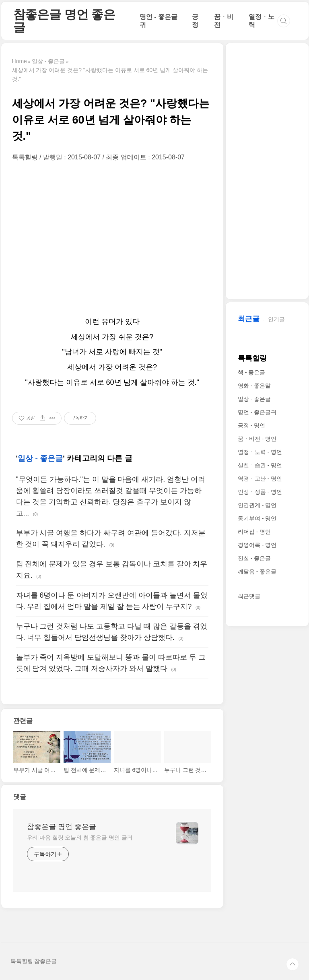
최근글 (249, 319)
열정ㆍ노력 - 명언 (260, 452)
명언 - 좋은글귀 (257, 412)
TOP (293, 964)
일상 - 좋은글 (40, 458)
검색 (284, 21)
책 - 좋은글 (251, 372)
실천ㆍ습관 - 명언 (260, 465)
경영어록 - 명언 (257, 545)
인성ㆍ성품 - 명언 (260, 492)
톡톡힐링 (252, 358)
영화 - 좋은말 (254, 386)
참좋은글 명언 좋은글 (64, 21)
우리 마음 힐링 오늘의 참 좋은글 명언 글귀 (80, 838)
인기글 (276, 319)
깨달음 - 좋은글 (257, 571)
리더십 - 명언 (254, 532)
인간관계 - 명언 (257, 505)
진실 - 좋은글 (254, 558)
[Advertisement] (112, 238)
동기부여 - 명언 (257, 518)
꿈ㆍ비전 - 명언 (257, 439)
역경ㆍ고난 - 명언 (260, 479)
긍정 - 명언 (251, 425)
